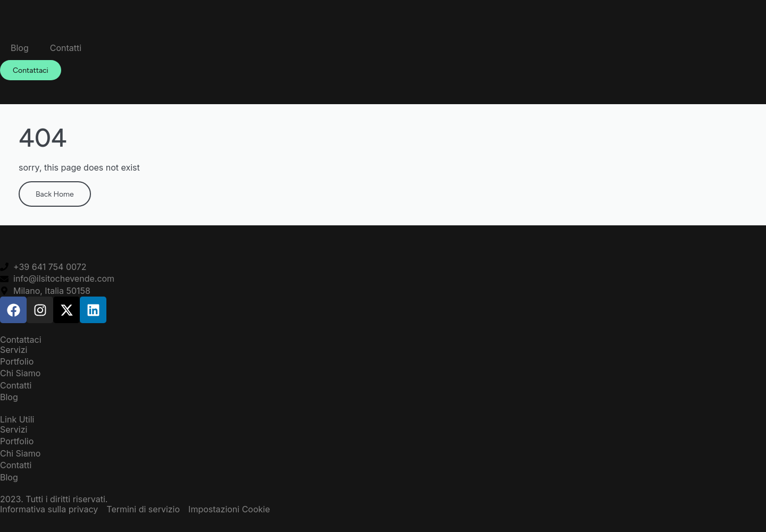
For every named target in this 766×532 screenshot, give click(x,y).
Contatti (66, 48)
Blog (20, 48)
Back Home (55, 194)
